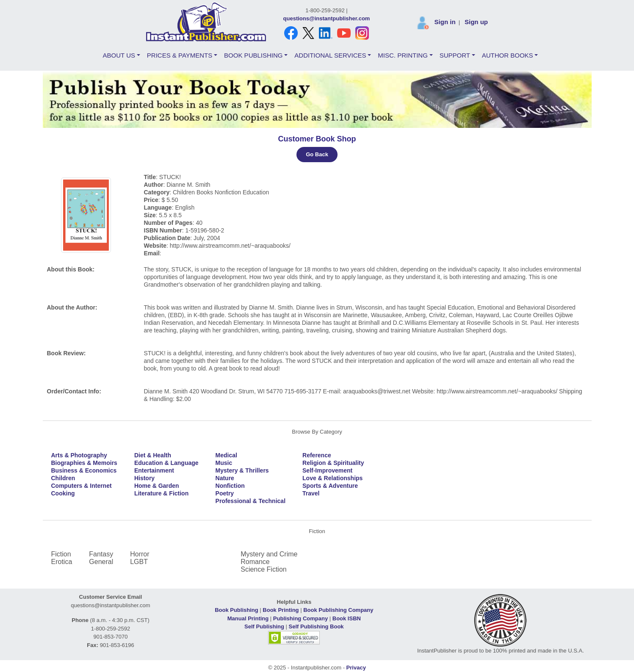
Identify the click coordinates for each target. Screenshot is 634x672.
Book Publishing (237, 610)
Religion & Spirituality (333, 463)
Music (224, 463)
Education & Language (166, 463)
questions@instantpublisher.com (327, 18)
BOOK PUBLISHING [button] (253, 55)
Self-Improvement (327, 470)
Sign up (476, 22)
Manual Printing (248, 618)
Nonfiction (230, 486)
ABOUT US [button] (119, 55)
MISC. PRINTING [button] (403, 55)
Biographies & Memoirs (84, 463)
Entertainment (154, 470)
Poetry (225, 493)
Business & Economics (84, 470)
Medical (226, 455)
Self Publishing (264, 626)
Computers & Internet (82, 486)
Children (63, 478)
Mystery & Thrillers (242, 470)
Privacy (356, 668)
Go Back (317, 154)
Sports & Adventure (330, 486)
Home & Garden (157, 486)
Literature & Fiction (161, 493)
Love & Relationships (332, 478)
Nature (225, 478)
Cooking (63, 493)
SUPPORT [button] (455, 55)
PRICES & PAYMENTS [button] (180, 55)
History (144, 478)
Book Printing (281, 610)
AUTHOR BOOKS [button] (508, 55)
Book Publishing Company (338, 610)
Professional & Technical (251, 501)
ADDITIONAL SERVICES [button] (330, 55)
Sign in (445, 22)
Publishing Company (300, 618)
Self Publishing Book (316, 626)
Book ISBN (347, 618)
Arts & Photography (79, 455)
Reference (317, 455)
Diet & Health (153, 455)
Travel (311, 493)
